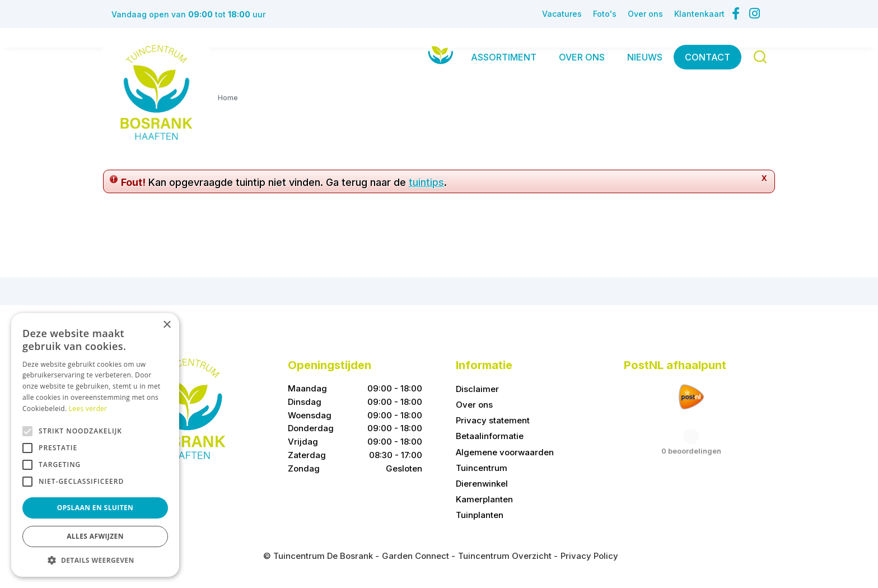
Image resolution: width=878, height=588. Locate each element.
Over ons (474, 405)
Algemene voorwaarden (505, 452)
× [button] (167, 325)
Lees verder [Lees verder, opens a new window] (88, 409)
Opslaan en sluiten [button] (95, 508)
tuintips (426, 182)
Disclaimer (477, 389)
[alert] (95, 445)
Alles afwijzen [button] (95, 536)
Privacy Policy (589, 556)
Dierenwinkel (482, 484)
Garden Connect (415, 556)
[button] (95, 560)
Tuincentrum (482, 468)
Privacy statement (493, 420)
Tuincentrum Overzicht (505, 556)
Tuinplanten (480, 515)
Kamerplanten (484, 499)
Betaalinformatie (490, 436)
